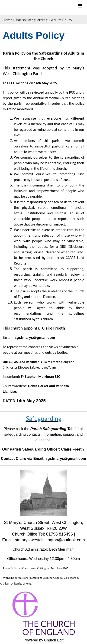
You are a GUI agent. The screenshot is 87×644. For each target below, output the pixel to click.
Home (7, 20)
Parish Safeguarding (32, 20)
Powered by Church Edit (43, 640)
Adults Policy (62, 20)
